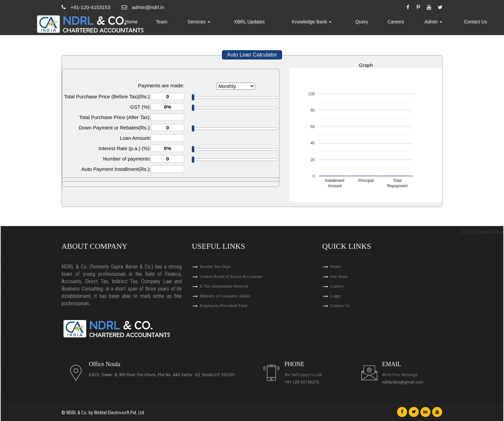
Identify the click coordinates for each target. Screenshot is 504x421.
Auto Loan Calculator (252, 55)
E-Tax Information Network (224, 288)
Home (172, 25)
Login (335, 298)
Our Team (339, 277)
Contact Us (478, 25)
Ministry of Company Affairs (225, 298)
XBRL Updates (277, 25)
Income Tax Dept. (215, 266)
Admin (440, 25)
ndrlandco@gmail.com (404, 382)
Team (199, 25)
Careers (407, 25)
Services (232, 25)
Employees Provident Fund (224, 309)
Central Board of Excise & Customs (231, 277)
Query (377, 25)
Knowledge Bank (332, 25)
